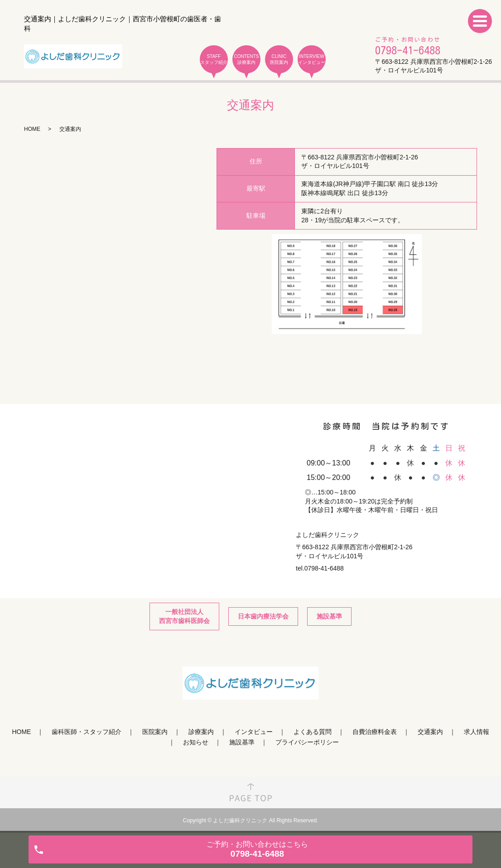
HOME (32, 129)
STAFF (214, 60)
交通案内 (430, 732)
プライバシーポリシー (307, 742)
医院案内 (155, 732)
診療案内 (201, 732)
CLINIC (279, 60)
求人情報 (477, 732)
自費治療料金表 (375, 732)
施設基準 (329, 616)
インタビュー (254, 732)
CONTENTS (246, 60)
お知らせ (196, 742)
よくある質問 (313, 732)
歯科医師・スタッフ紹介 (87, 732)
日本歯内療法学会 (263, 616)
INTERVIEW (312, 60)
